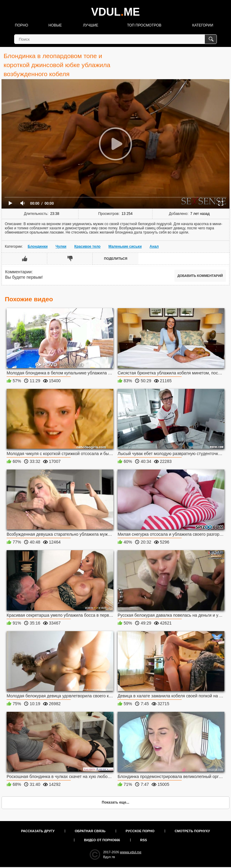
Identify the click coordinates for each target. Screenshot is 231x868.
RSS (144, 840)
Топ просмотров (144, 25)
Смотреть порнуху (192, 831)
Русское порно (140, 831)
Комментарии (18, 272)
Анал (154, 246)
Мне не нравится (70, 259)
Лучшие (91, 25)
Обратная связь (90, 831)
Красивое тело (87, 246)
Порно (22, 25)
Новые (55, 25)
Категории (203, 25)
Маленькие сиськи (125, 246)
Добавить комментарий (200, 276)
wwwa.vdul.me (131, 852)
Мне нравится (25, 259)
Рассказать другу (38, 831)
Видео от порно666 (102, 840)
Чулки (61, 246)
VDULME (115, 12)
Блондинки (38, 246)
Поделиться (116, 259)
